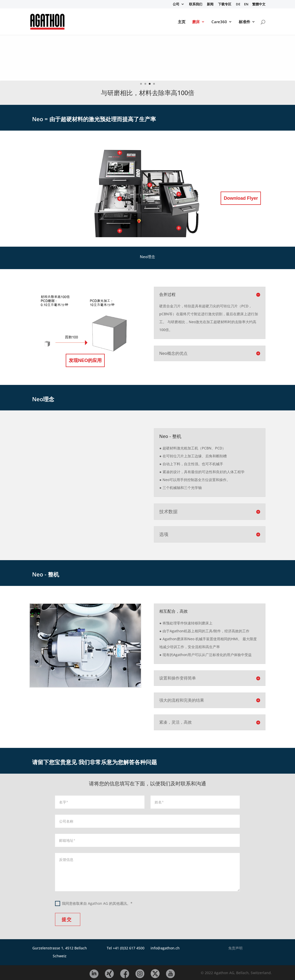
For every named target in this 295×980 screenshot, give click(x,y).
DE (238, 4)
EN (246, 4)
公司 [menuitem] (176, 4)
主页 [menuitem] (182, 22)
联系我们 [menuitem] (196, 4)
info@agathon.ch (165, 948)
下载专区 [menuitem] (225, 4)
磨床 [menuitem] (196, 22)
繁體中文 (259, 4)
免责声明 (235, 948)
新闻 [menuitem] (210, 4)
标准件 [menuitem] (244, 22)
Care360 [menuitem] (219, 22)
